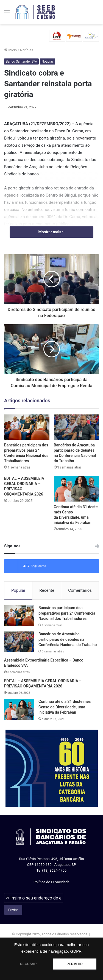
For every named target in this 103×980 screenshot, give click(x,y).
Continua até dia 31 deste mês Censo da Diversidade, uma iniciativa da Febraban (65, 707)
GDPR (76, 951)
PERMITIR (75, 964)
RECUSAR (28, 964)
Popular (18, 590)
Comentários (80, 590)
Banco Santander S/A (21, 61)
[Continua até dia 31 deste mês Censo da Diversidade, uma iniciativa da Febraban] (76, 489)
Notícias (27, 50)
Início (11, 50)
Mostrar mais (52, 232)
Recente (47, 590)
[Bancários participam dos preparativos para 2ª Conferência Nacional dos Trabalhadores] (27, 427)
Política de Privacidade (52, 882)
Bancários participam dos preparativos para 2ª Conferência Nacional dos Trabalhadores (67, 613)
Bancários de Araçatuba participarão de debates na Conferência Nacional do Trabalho (68, 639)
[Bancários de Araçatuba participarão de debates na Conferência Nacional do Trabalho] (76, 427)
